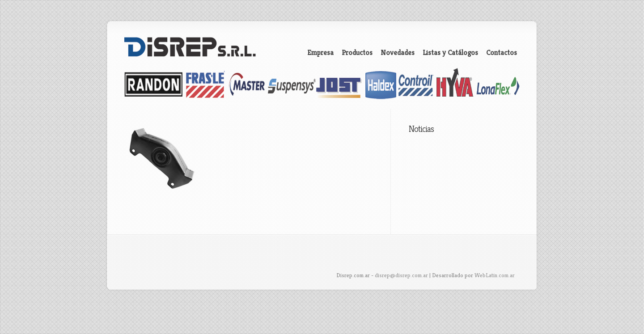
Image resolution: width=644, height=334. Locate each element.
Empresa (320, 53)
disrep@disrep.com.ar (401, 275)
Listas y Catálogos (450, 53)
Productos (357, 53)
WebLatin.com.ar (495, 275)
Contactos (502, 53)
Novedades (398, 53)
